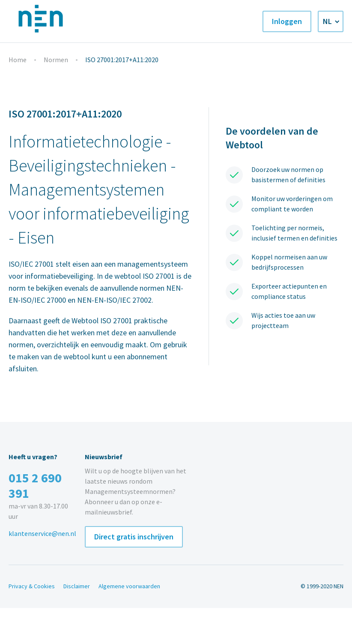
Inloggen (287, 21)
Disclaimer (77, 586)
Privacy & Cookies (32, 586)
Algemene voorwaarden (129, 586)
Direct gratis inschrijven (134, 537)
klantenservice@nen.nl (42, 534)
